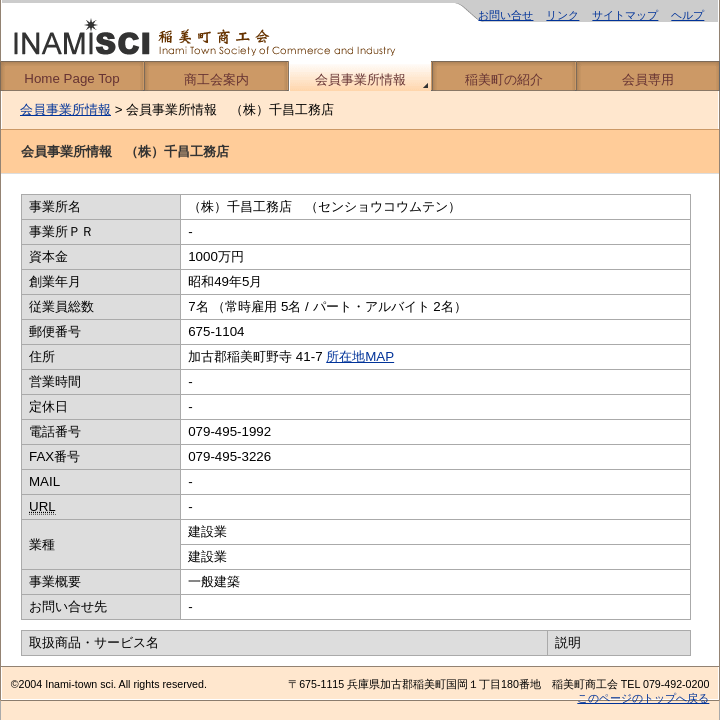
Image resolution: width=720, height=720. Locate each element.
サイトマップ (625, 15)
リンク (562, 15)
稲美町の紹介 (504, 79)
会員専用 (648, 79)
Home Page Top (71, 78)
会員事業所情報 (360, 79)
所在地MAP (360, 356)
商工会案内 (216, 79)
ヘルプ (687, 15)
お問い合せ (505, 15)
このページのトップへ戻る (643, 698)
